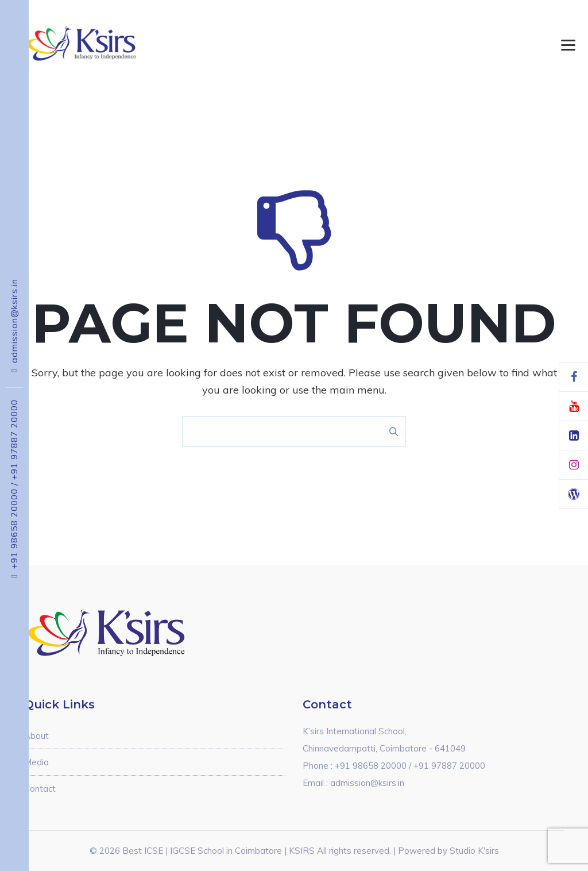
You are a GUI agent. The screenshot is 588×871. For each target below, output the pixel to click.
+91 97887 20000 (14, 440)
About (36, 736)
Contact (40, 789)
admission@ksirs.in (14, 321)
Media (36, 762)
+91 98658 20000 (14, 526)
